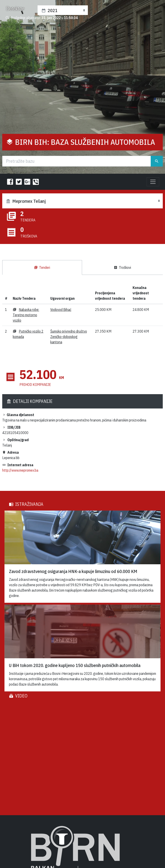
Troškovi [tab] (122, 267)
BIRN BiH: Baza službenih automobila (85, 142)
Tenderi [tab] (42, 267)
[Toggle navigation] (153, 182)
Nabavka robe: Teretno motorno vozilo (26, 315)
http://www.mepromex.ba (20, 470)
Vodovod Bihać (61, 310)
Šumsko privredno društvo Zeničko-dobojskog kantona (69, 337)
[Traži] (77, 161)
